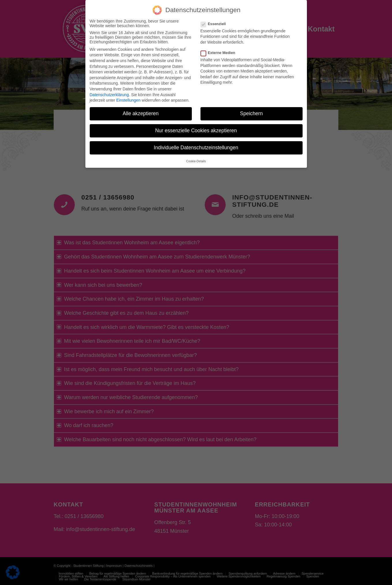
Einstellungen (128, 100)
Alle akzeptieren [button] (141, 113)
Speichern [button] (251, 113)
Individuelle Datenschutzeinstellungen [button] (196, 148)
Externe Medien (220, 53)
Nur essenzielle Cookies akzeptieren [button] (196, 131)
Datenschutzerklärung (109, 95)
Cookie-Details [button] (196, 161)
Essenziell (216, 24)
